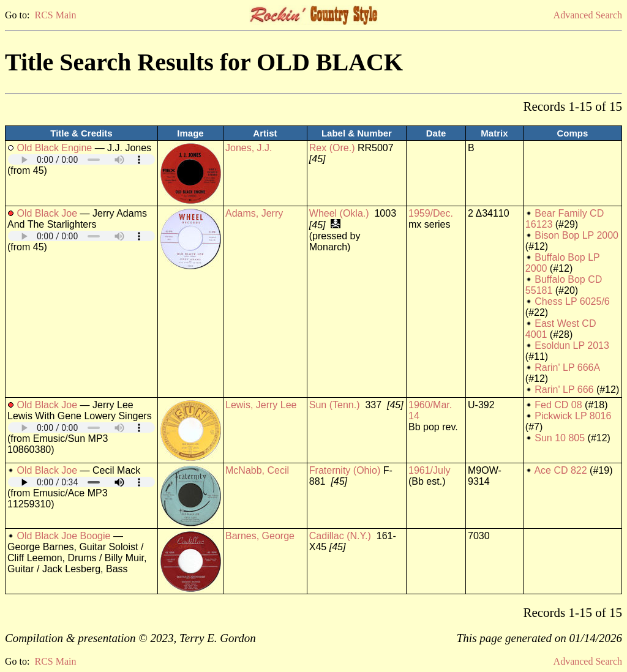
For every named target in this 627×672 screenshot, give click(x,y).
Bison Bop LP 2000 (576, 235)
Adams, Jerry (254, 213)
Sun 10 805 (560, 438)
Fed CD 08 (558, 405)
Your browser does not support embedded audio (81, 159)
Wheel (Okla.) (339, 213)
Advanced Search (588, 15)
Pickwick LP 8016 (573, 416)
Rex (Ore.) (332, 148)
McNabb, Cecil (257, 470)
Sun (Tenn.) (335, 405)
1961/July (430, 470)
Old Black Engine (54, 148)
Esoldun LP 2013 (572, 345)
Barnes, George (260, 536)
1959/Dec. (431, 213)
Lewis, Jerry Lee (261, 405)
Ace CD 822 (560, 470)
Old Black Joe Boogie (63, 536)
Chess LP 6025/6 (572, 301)
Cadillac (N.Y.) (340, 536)
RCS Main (55, 15)
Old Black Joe (47, 213)
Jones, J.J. (249, 148)
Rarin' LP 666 (564, 390)
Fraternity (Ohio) (345, 470)
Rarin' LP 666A (567, 368)
